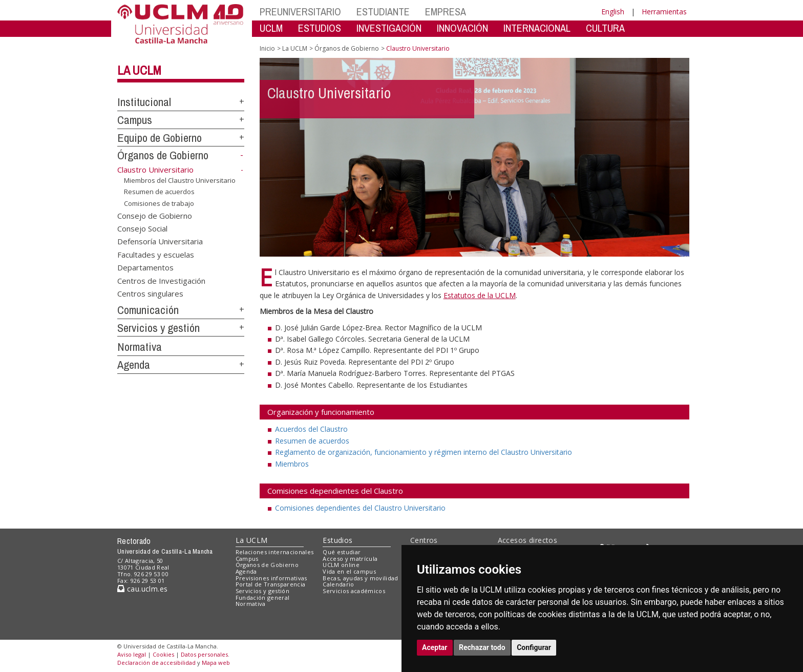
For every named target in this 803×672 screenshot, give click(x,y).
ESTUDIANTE (383, 12)
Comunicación (148, 310)
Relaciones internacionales (275, 552)
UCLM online (341, 565)
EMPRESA (446, 12)
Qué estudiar (342, 552)
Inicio (267, 48)
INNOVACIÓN (462, 28)
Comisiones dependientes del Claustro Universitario (360, 508)
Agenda (134, 365)
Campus (135, 120)
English (613, 12)
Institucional (144, 102)
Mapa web (216, 663)
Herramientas (664, 12)
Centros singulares (150, 293)
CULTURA (605, 28)
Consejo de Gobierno (155, 215)
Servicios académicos (354, 591)
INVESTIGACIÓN (389, 28)
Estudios (337, 540)
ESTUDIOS (320, 28)
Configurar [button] (534, 647)
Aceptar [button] (435, 647)
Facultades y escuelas (156, 254)
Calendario (338, 584)
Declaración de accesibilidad (156, 663)
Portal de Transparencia (271, 584)
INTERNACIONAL (537, 28)
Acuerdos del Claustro (311, 429)
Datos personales (204, 654)
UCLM (271, 28)
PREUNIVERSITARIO (300, 12)
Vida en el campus (349, 571)
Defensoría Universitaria (160, 241)
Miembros (292, 464)
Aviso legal (132, 654)
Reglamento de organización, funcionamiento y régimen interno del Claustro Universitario (424, 452)
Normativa (140, 347)
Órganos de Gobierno (163, 155)
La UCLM (139, 70)
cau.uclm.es (142, 589)
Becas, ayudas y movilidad (360, 578)
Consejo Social (142, 228)
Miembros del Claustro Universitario (180, 180)
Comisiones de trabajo (159, 203)
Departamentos (145, 267)
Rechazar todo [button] (482, 647)
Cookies (163, 654)
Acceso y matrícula (350, 559)
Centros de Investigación (161, 280)
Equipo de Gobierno (160, 138)
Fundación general (263, 597)
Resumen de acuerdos (159, 192)
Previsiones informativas (271, 578)
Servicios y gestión (159, 328)
